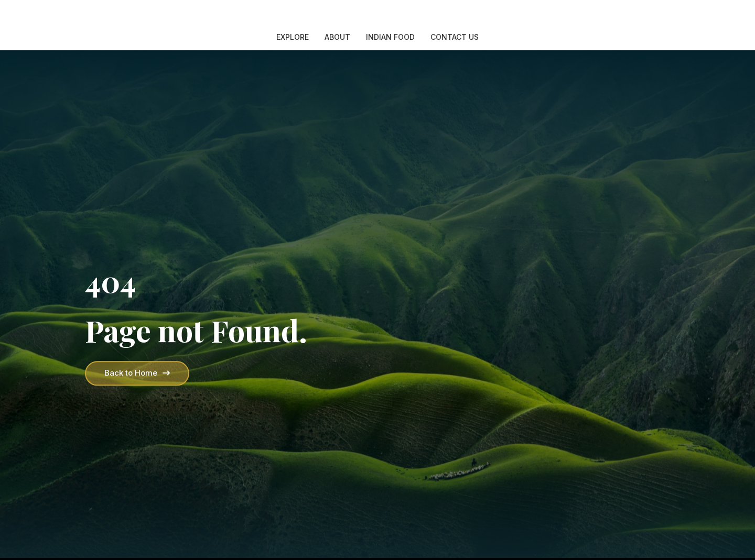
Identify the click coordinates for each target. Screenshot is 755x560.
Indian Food (390, 37)
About (337, 37)
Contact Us (455, 37)
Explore (293, 37)
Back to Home (137, 373)
